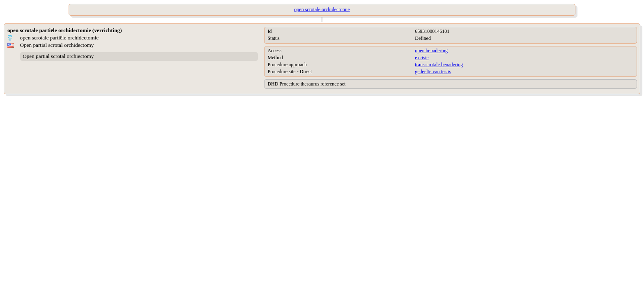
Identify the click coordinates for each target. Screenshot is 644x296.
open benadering (431, 51)
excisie (422, 58)
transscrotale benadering (439, 65)
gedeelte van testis (433, 72)
